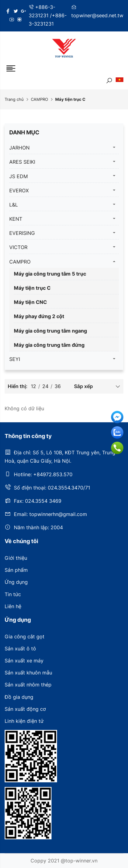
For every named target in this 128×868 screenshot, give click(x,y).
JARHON (19, 148)
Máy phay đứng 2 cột (39, 316)
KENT (16, 219)
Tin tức (13, 594)
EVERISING (22, 233)
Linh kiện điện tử (24, 721)
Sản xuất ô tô (20, 649)
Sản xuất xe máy (24, 661)
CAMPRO (39, 99)
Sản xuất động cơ (25, 709)
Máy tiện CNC (30, 302)
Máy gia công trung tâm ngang (50, 331)
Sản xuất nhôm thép (28, 685)
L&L (14, 205)
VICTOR (18, 247)
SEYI (15, 359)
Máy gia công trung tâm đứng (49, 345)
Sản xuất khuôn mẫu (28, 673)
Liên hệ (13, 606)
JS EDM (19, 176)
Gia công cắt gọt (25, 637)
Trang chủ (14, 99)
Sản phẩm (16, 570)
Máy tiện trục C (32, 288)
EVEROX (19, 190)
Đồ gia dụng (19, 697)
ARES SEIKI (22, 162)
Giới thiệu (16, 558)
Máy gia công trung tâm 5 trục (50, 274)
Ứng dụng (16, 582)
